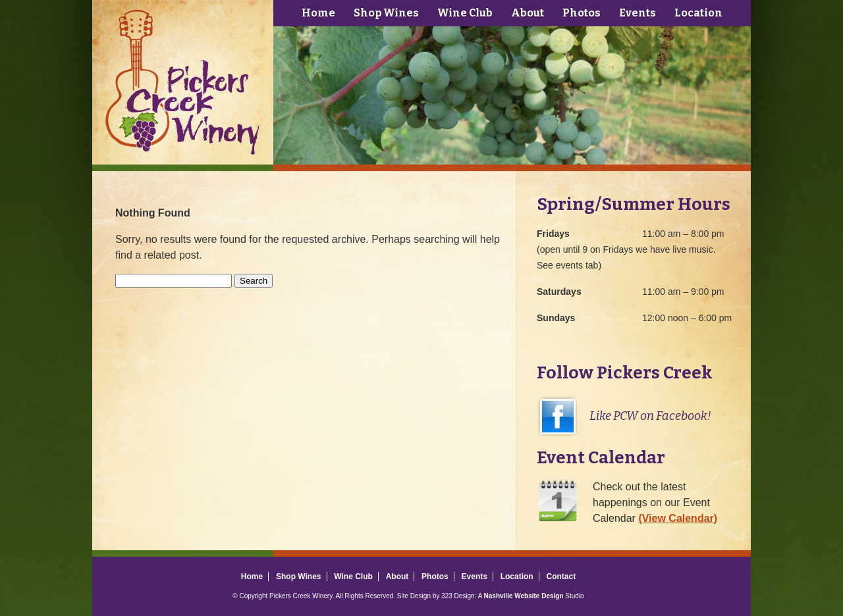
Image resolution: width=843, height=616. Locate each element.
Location (698, 13)
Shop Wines (386, 13)
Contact (561, 577)
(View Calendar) (678, 518)
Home (318, 13)
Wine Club (465, 13)
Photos (582, 13)
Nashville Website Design (524, 596)
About (528, 13)
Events (638, 13)
